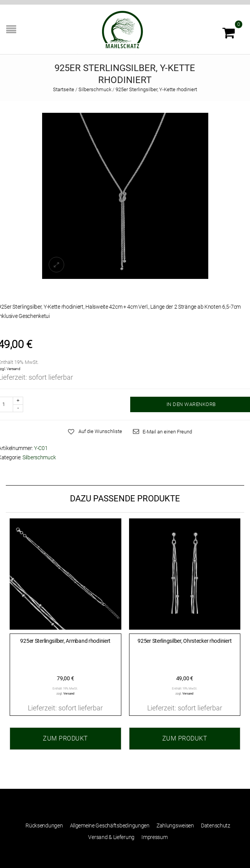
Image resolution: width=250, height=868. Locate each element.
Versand (14, 369)
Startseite (64, 89)
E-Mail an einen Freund (167, 432)
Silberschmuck (95, 89)
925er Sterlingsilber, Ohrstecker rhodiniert (185, 641)
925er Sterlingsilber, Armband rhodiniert (65, 641)
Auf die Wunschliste (100, 431)
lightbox (56, 265)
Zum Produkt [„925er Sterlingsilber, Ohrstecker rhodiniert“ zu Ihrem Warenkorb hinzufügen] (185, 738)
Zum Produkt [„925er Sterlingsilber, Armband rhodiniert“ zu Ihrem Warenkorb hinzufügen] (65, 738)
